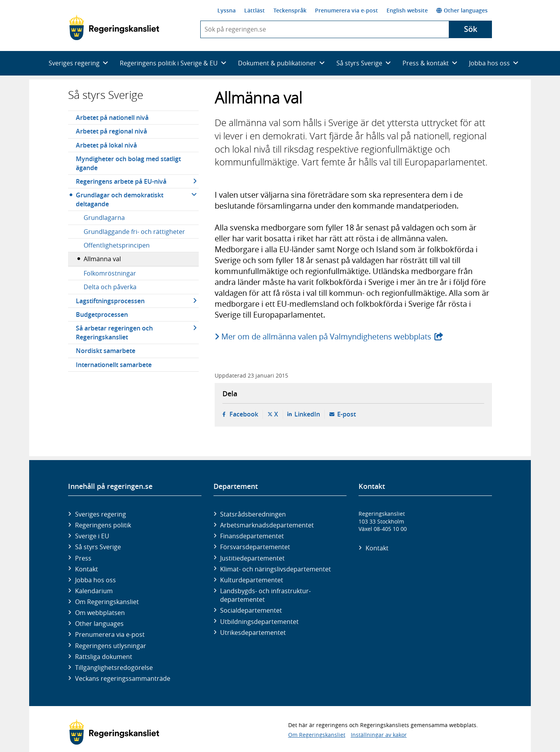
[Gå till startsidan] (114, 28)
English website (407, 10)
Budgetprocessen (102, 315)
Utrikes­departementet (253, 633)
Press (83, 558)
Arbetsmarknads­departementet (267, 525)
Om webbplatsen (100, 613)
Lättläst (255, 10)
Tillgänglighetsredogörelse (114, 668)
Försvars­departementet (255, 547)
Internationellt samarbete (114, 365)
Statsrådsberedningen (253, 514)
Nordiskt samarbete (106, 351)
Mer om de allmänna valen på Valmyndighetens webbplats (327, 336)
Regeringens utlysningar (111, 646)
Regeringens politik (103, 525)
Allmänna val (102, 259)
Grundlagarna (104, 218)
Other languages (462, 10)
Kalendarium (94, 591)
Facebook (244, 414)
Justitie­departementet (252, 558)
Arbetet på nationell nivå (112, 118)
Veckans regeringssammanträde (123, 678)
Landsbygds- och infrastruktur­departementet (265, 595)
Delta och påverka (110, 287)
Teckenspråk (290, 10)
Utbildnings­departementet (259, 622)
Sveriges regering (101, 514)
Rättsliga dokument (104, 657)
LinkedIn (307, 414)
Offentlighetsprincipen (117, 245)
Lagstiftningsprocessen (110, 301)
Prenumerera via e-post (346, 10)
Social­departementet (251, 610)
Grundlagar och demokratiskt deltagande (120, 199)
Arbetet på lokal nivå (106, 145)
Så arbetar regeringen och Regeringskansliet (114, 332)
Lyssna (227, 10)
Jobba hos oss (95, 580)
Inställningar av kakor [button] (379, 735)
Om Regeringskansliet (107, 602)
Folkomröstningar (110, 273)
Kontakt (87, 569)
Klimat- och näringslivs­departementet (276, 569)
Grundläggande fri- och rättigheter (134, 232)
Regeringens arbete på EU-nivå (121, 181)
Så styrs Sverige (106, 95)
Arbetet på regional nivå (111, 131)
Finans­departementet (252, 536)
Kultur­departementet (252, 580)
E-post (346, 414)
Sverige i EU (92, 536)
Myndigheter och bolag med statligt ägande (128, 163)
